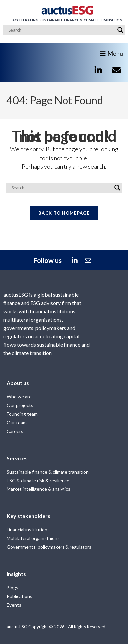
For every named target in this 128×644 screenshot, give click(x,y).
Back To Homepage (64, 213)
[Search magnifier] (120, 30)
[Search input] (61, 30)
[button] (113, 51)
